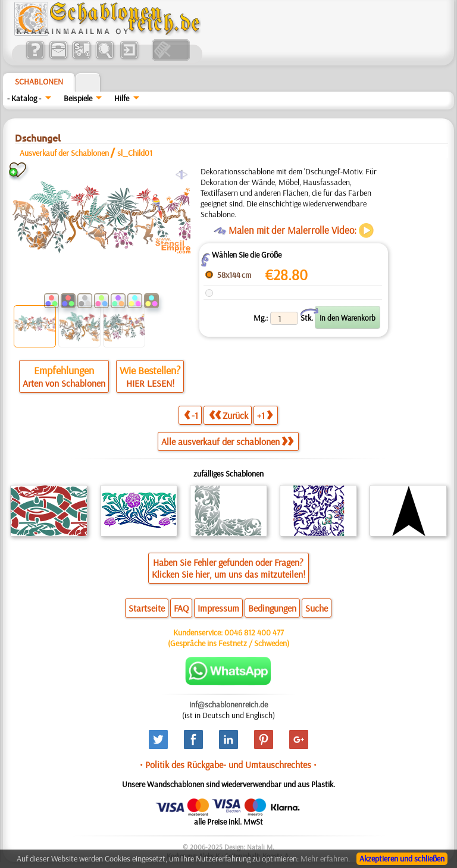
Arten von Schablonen (64, 383)
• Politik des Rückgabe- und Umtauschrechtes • (228, 764)
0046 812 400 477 (254, 632)
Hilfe (122, 98)
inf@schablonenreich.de (228, 704)
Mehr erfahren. (325, 858)
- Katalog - (24, 98)
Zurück (228, 415)
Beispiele (78, 98)
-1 (191, 415)
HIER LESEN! (150, 383)
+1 (265, 415)
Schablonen (39, 82)
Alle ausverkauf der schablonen (227, 441)
